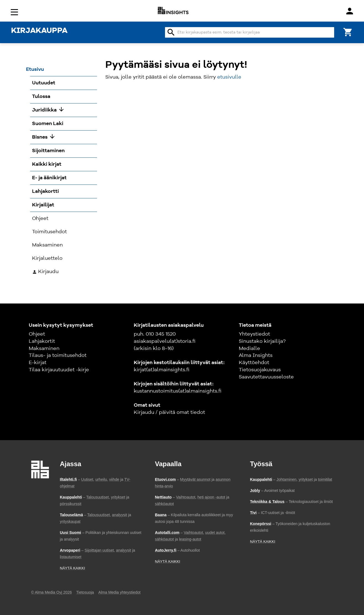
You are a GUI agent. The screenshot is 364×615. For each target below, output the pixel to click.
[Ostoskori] (348, 32)
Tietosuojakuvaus (260, 370)
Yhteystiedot (254, 334)
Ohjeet (37, 334)
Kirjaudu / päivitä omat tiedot (169, 412)
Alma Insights (256, 355)
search (171, 32)
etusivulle (229, 77)
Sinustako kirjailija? (262, 341)
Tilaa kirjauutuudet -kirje (59, 370)
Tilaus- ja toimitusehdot (58, 355)
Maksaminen (44, 349)
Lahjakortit (42, 341)
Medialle (249, 349)
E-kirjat (38, 363)
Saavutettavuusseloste (266, 377)
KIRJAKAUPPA (39, 31)
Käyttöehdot (254, 363)
